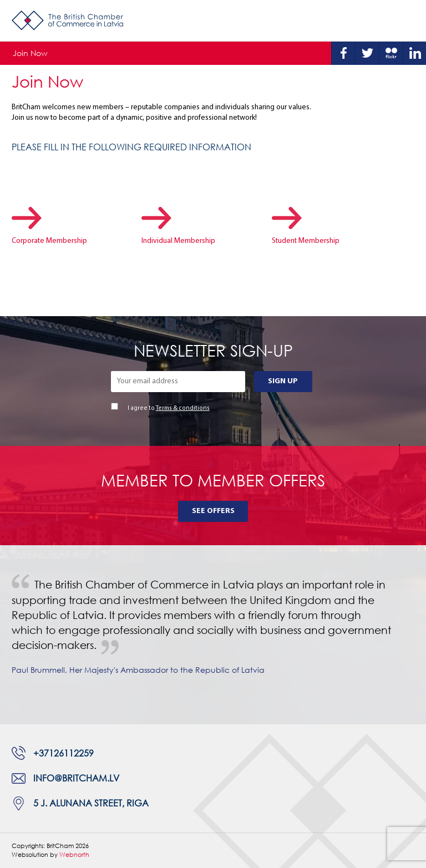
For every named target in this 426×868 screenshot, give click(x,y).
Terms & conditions (183, 408)
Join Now (30, 53)
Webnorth (74, 854)
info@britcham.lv (76, 778)
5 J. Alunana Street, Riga (91, 803)
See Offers (213, 511)
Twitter (367, 53)
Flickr (391, 53)
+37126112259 (64, 753)
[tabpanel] (213, 635)
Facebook (343, 53)
